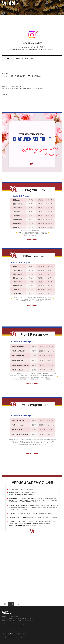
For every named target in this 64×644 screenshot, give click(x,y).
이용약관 (4, 634)
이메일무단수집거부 (22, 634)
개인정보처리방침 (12, 634)
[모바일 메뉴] (61, 3)
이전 (5, 604)
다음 (18, 604)
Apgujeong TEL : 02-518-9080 (9, 623)
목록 (11, 604)
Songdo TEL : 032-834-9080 (24, 623)
